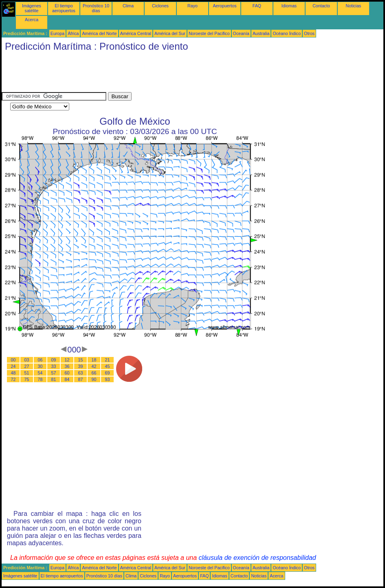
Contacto (321, 6)
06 (40, 360)
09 (54, 360)
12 (67, 360)
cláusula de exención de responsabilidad (257, 558)
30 (40, 366)
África (73, 33)
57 (54, 373)
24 (13, 366)
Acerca (32, 20)
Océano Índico (287, 33)
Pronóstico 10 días (96, 8)
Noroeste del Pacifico (209, 33)
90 (94, 379)
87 (81, 379)
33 (54, 366)
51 (27, 373)
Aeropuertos (224, 6)
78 (40, 379)
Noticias (354, 6)
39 (81, 366)
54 (40, 373)
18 (94, 360)
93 (108, 379)
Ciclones (160, 6)
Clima (128, 6)
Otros (309, 33)
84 (67, 379)
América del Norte (99, 33)
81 (54, 379)
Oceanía (241, 33)
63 (81, 373)
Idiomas (289, 6)
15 (81, 360)
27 (27, 366)
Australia (261, 33)
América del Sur (170, 33)
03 (27, 360)
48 (13, 373)
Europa (57, 33)
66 (94, 373)
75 (27, 379)
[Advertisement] (150, 74)
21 (108, 360)
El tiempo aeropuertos (64, 8)
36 (67, 366)
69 (108, 373)
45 (108, 366)
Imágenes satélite (32, 8)
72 (13, 379)
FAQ (257, 6)
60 (67, 373)
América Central (136, 33)
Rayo (192, 6)
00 (13, 360)
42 (94, 366)
